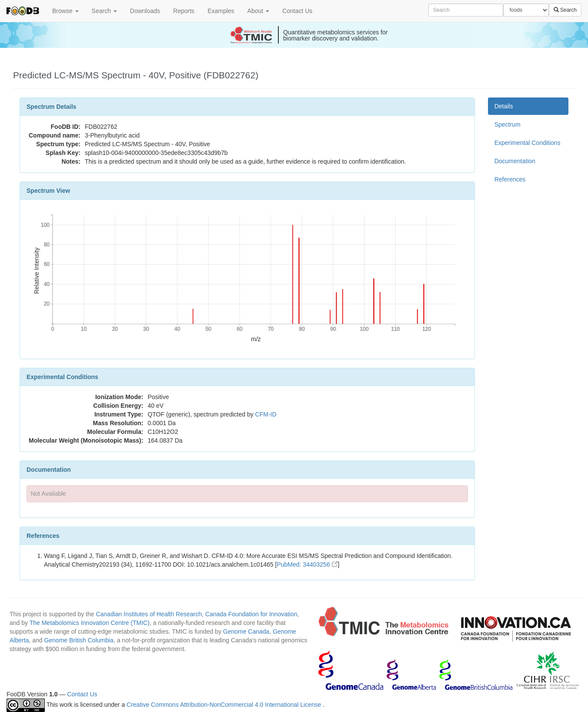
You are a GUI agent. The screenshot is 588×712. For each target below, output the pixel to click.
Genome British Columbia (79, 640)
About (258, 11)
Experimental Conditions (528, 143)
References (510, 179)
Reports (184, 11)
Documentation (515, 161)
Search (104, 11)
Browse (65, 11)
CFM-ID (266, 414)
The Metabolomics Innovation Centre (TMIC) (90, 623)
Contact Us (297, 11)
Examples (221, 11)
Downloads (145, 11)
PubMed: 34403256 (307, 564)
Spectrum (508, 124)
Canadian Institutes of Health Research (149, 614)
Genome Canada (246, 631)
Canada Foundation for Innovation (251, 614)
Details (504, 106)
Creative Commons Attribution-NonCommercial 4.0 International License (225, 705)
